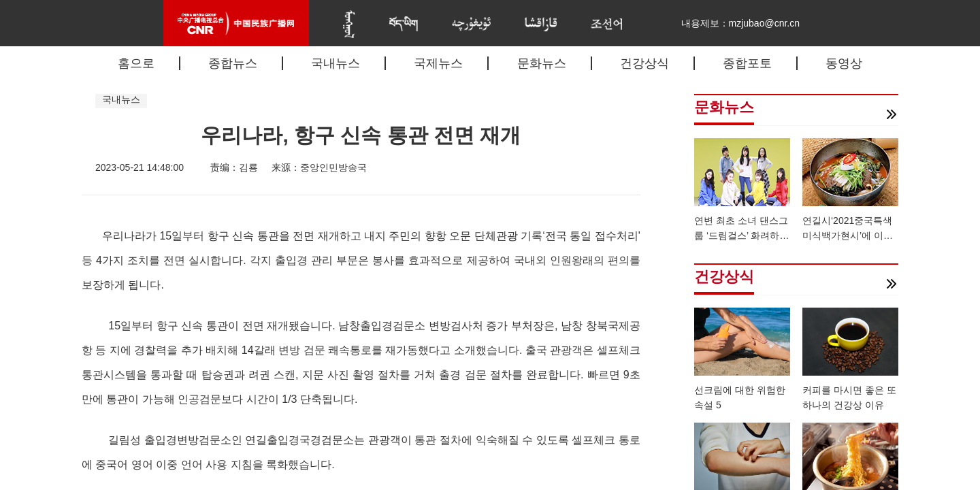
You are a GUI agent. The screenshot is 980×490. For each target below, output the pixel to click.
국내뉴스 (336, 63)
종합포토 (747, 63)
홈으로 (136, 63)
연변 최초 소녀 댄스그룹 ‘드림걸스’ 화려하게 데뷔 (741, 235)
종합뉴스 (233, 63)
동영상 (844, 63)
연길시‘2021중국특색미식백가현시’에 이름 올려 (848, 235)
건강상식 (644, 63)
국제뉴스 (438, 63)
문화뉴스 (542, 63)
